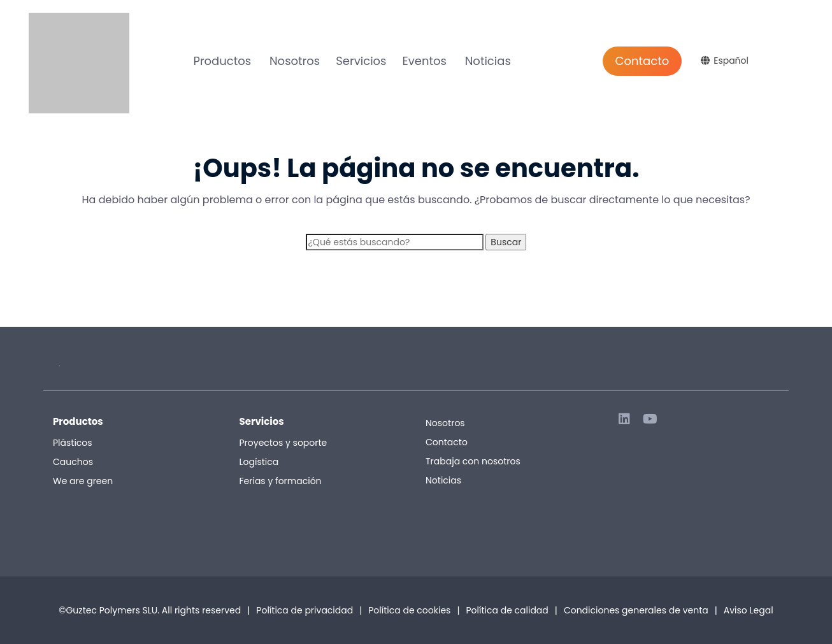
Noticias (488, 61)
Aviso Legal (749, 610)
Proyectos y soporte (283, 443)
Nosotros (295, 61)
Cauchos (73, 462)
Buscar (506, 242)
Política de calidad (507, 610)
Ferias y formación (281, 481)
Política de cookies (409, 610)
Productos (222, 61)
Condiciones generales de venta (641, 610)
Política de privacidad (305, 610)
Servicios (361, 61)
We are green (83, 481)
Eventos (424, 61)
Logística (259, 462)
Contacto (642, 61)
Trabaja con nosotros (473, 461)
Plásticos (73, 443)
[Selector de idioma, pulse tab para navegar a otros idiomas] (726, 61)
